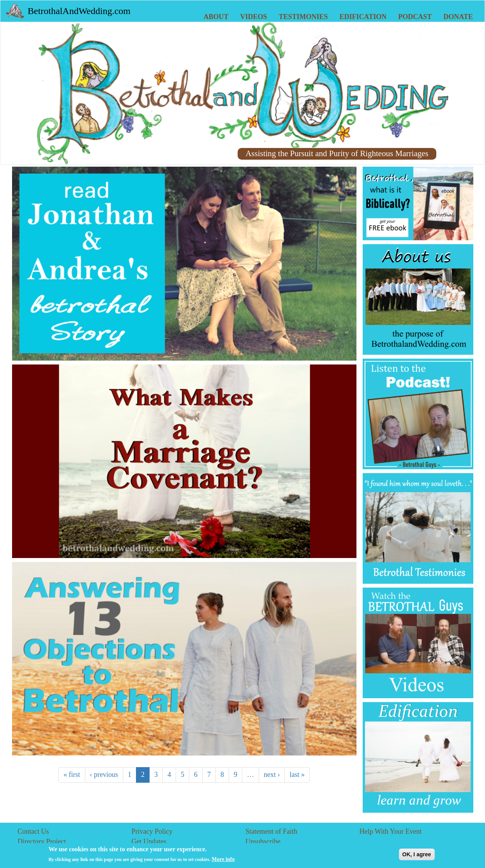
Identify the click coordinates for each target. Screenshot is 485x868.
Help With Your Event (391, 831)
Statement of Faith (271, 831)
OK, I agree (417, 856)
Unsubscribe (263, 842)
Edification (363, 17)
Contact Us (33, 831)
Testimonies (303, 17)
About (216, 17)
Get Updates (149, 842)
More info (223, 861)
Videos (254, 17)
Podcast (415, 17)
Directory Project (42, 842)
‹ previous (104, 775)
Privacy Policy (152, 831)
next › (272, 775)
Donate (458, 17)
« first (72, 775)
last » (297, 775)
